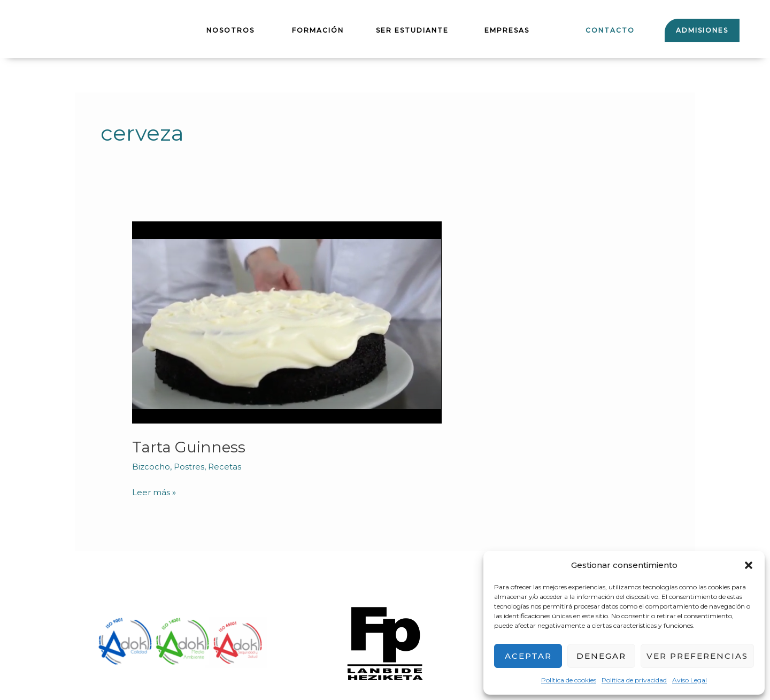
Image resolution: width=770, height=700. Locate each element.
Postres (191, 467)
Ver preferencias (697, 656)
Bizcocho (152, 467)
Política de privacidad (634, 680)
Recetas (228, 467)
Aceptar (528, 656)
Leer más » (155, 492)
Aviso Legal (690, 680)
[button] (749, 565)
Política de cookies (569, 680)
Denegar (601, 656)
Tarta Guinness (192, 447)
